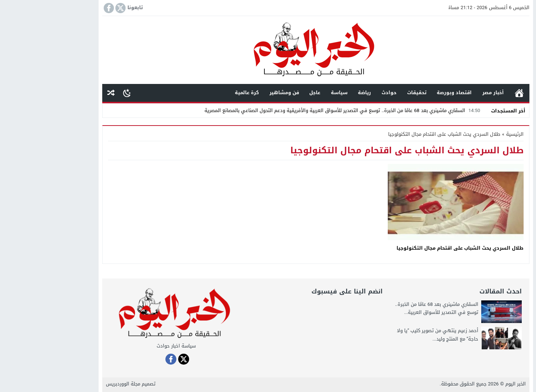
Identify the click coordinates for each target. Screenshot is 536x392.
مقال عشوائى (63, 93)
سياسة (291, 93)
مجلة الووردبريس (75, 384)
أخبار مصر (445, 93)
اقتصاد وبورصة (406, 93)
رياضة (317, 93)
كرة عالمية (199, 93)
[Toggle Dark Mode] (79, 93)
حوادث (341, 93)
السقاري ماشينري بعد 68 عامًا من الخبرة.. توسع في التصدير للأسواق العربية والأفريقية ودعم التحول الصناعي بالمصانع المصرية (295, 110)
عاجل (267, 93)
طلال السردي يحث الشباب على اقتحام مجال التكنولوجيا (412, 248)
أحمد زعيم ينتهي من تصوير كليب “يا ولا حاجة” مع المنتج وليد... (390, 335)
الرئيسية (471, 93)
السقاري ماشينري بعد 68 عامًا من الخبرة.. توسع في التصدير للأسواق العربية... (389, 308)
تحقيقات (369, 93)
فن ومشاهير (236, 93)
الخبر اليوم (468, 384)
